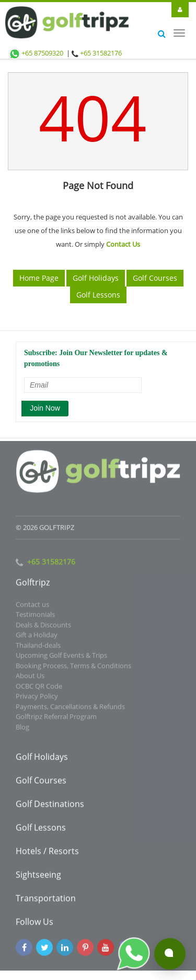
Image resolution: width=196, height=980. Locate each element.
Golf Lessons (98, 295)
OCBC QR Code (39, 688)
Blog (22, 729)
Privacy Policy (37, 699)
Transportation (46, 901)
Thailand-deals (38, 647)
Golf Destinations (50, 807)
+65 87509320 (36, 53)
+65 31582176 (101, 53)
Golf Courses (155, 278)
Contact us (32, 607)
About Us (30, 678)
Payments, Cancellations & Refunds (70, 709)
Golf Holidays (96, 278)
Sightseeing (38, 877)
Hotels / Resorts (47, 854)
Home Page (39, 278)
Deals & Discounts (43, 627)
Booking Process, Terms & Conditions (73, 668)
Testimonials (35, 617)
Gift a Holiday (37, 637)
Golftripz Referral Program (56, 719)
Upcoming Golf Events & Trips (61, 658)
